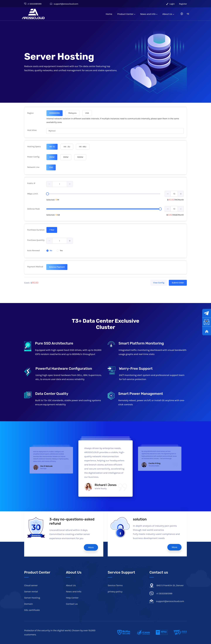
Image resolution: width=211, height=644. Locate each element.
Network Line (33, 167)
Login (170, 4)
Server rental (31, 591)
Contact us (72, 604)
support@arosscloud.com (64, 4)
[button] (50, 184)
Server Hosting (32, 598)
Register (183, 4)
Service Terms (115, 585)
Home (109, 14)
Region (30, 113)
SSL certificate (32, 610)
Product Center (126, 14)
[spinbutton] (60, 184)
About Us (168, 14)
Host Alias (32, 130)
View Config (159, 283)
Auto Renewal (34, 251)
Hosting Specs (34, 147)
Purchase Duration (36, 230)
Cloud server (31, 585)
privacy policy (115, 591)
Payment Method (35, 267)
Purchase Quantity (36, 240)
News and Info (149, 14)
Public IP (31, 183)
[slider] (47, 194)
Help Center (72, 598)
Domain (28, 604)
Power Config (33, 157)
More (91, 547)
